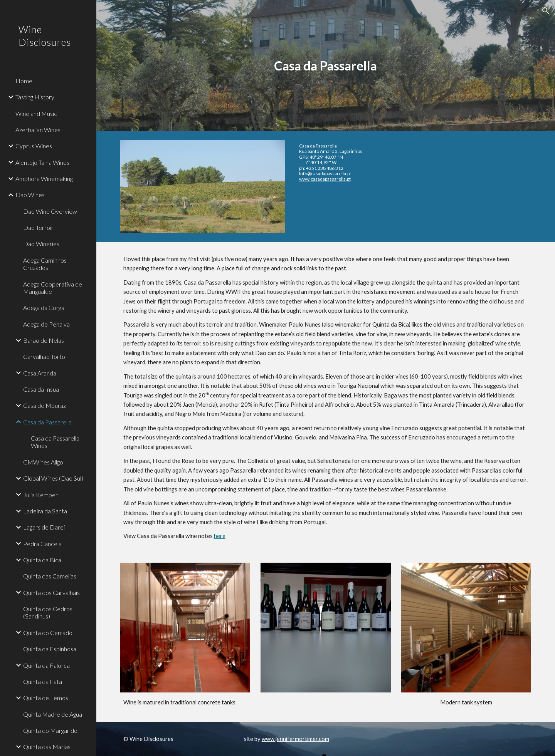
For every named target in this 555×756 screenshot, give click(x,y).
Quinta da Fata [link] (43, 681)
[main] (326, 66)
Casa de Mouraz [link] (45, 405)
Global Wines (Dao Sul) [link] (53, 478)
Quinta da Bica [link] (42, 560)
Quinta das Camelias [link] (50, 576)
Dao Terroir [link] (38, 227)
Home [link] (24, 81)
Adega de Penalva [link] (46, 324)
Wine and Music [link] (36, 113)
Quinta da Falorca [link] (46, 665)
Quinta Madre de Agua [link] (53, 714)
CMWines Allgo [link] (43, 462)
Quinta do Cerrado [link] (48, 633)
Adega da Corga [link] (44, 308)
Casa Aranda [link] (40, 373)
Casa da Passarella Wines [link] (55, 442)
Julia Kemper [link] (40, 495)
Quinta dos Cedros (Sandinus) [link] (48, 612)
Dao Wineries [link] (41, 244)
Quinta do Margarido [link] (50, 730)
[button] (546, 11)
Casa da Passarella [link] (47, 422)
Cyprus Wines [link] (34, 146)
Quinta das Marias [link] (47, 747)
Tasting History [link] (35, 97)
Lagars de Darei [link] (44, 527)
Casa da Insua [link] (41, 389)
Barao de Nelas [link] (44, 340)
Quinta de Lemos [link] (46, 698)
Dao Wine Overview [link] (50, 211)
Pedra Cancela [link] (42, 544)
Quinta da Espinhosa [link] (50, 649)
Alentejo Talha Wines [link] (42, 162)
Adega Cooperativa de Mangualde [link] (53, 288)
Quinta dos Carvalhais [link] (51, 593)
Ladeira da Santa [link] (45, 511)
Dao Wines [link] (30, 195)
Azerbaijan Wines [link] (38, 130)
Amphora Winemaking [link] (44, 179)
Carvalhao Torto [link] (44, 356)
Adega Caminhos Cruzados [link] (45, 264)
